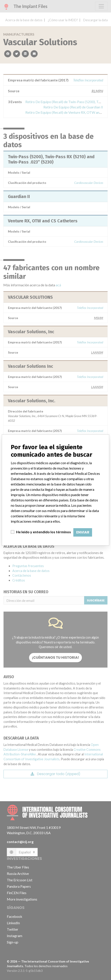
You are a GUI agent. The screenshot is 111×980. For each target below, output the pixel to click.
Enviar (83, 532)
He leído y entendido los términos (43, 532)
